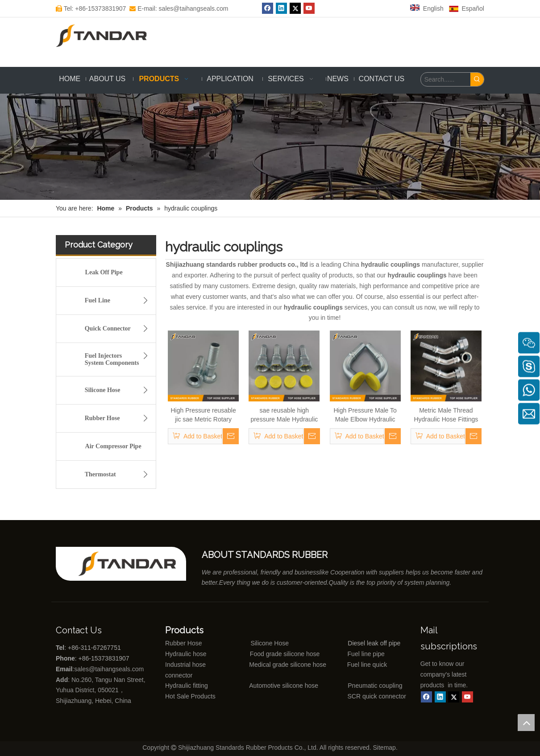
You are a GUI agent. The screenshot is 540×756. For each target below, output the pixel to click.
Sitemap (384, 748)
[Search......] (446, 79)
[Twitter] (454, 697)
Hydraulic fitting (187, 686)
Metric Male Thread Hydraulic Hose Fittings (446, 415)
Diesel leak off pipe (374, 643)
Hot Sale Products (190, 696)
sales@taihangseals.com (110, 669)
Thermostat (119, 475)
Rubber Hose (119, 418)
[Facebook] (426, 697)
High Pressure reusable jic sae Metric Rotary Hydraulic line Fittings (203, 415)
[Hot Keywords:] (477, 79)
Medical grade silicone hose (288, 665)
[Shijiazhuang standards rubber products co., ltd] (132, 564)
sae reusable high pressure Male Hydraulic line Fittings (284, 415)
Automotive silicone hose (267, 686)
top (526, 723)
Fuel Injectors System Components (119, 358)
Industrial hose (185, 665)
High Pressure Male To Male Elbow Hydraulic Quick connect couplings (365, 415)
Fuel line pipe (366, 654)
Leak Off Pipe (104, 272)
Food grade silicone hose (286, 654)
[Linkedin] (440, 697)
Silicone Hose (119, 390)
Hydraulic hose (186, 654)
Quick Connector (119, 329)
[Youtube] (467, 697)
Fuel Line (119, 301)
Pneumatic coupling (375, 686)
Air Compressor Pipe (113, 446)
